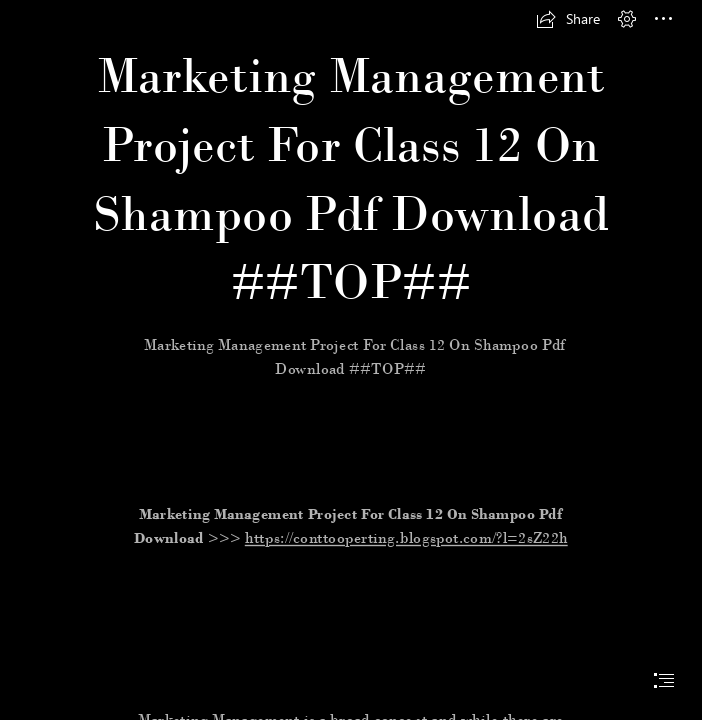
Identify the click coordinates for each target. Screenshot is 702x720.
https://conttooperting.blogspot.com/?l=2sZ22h (406, 538)
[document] (351, 360)
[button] (568, 19)
